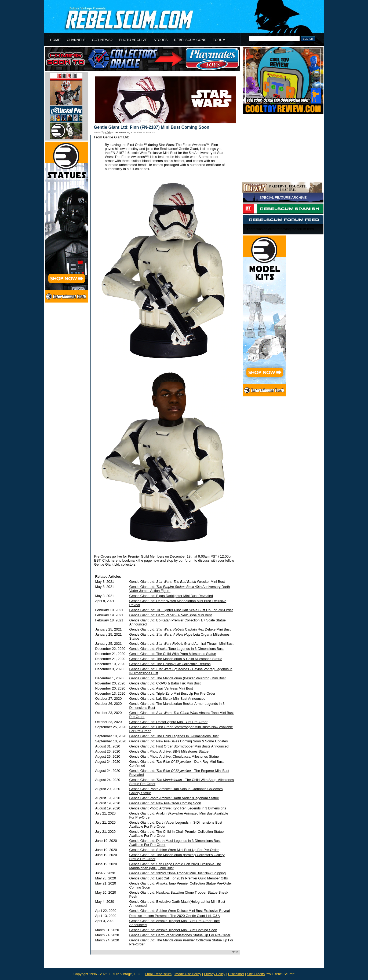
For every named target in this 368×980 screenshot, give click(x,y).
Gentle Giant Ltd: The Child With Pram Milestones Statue (173, 654)
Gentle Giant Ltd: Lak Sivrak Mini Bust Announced (167, 699)
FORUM (219, 40)
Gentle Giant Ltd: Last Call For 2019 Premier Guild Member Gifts (179, 878)
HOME (55, 40)
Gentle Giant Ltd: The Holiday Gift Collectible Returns (170, 664)
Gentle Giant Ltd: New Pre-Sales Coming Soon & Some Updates (179, 741)
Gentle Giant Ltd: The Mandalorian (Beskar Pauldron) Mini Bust (178, 678)
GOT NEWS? (102, 40)
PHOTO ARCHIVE (133, 40)
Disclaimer (236, 974)
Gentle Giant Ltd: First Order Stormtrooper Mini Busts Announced (179, 746)
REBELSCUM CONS (190, 40)
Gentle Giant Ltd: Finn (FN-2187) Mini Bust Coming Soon (152, 127)
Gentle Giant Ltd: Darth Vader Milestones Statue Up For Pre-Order (180, 935)
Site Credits (256, 974)
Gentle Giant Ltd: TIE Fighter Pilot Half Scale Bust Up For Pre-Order (181, 610)
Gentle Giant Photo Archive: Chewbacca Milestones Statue (174, 756)
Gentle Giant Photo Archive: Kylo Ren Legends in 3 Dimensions (178, 808)
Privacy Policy (215, 974)
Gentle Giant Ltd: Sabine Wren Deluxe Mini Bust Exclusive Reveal (180, 911)
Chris (108, 132)
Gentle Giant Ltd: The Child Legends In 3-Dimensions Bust (174, 736)
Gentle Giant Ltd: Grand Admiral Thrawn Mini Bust (181, 644)
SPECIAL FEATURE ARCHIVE (283, 198)
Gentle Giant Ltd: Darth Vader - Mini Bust (171, 615)
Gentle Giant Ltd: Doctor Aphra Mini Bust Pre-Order (169, 722)
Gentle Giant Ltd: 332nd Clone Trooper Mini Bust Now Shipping (178, 873)
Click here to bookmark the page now (131, 560)
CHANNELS (76, 40)
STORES (161, 40)
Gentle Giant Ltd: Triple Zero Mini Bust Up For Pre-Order (172, 693)
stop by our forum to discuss (188, 560)
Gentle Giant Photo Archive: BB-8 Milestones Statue (169, 751)
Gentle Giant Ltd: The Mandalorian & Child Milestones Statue (176, 659)
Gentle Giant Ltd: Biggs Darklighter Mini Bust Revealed (171, 596)
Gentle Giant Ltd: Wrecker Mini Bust (177, 582)
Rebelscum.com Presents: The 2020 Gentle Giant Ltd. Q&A (175, 916)
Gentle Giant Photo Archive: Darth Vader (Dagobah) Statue (174, 798)
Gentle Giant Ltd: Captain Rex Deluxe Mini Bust (180, 629)
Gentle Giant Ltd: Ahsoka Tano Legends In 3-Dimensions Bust (176, 649)
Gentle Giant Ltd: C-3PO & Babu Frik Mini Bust (165, 683)
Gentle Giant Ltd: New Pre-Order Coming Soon (165, 803)
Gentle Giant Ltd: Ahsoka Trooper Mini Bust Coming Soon (173, 930)
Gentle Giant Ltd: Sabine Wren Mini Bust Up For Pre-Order (174, 850)
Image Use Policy (188, 974)
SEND (235, 952)
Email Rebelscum (158, 974)
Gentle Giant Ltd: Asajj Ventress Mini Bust (161, 688)
